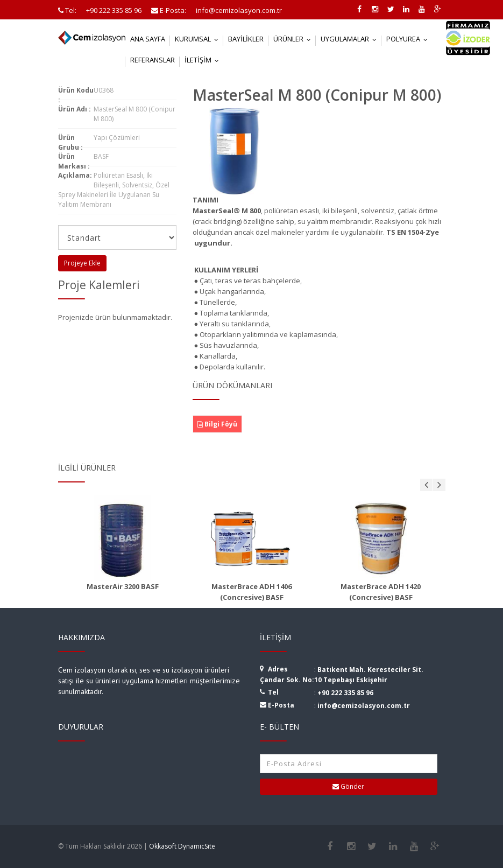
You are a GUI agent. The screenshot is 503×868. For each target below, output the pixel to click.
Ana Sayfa (148, 39)
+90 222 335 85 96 (345, 693)
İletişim (204, 60)
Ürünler (295, 39)
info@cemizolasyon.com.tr (364, 706)
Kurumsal (199, 39)
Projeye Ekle (82, 263)
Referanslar (153, 60)
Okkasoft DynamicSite (182, 846)
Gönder (348, 786)
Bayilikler (246, 39)
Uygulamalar (351, 39)
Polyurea (409, 39)
